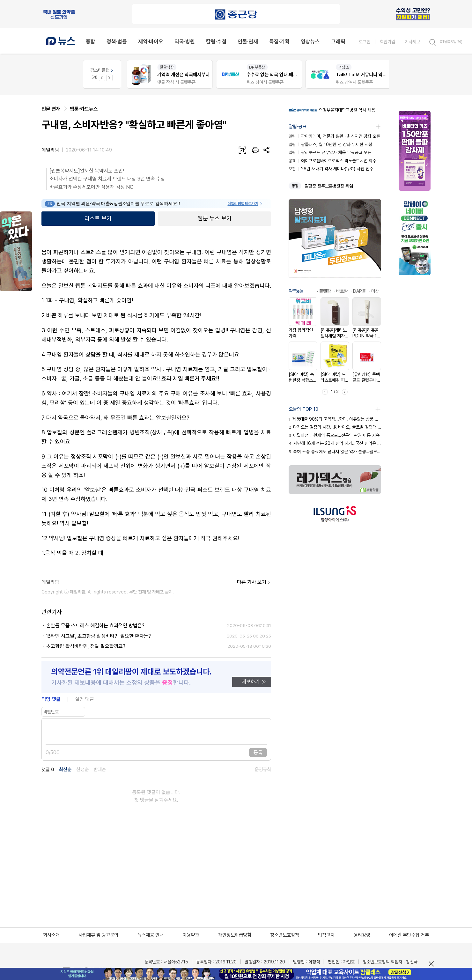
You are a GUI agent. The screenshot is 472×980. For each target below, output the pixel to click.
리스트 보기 (98, 218)
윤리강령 (362, 935)
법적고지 (326, 935)
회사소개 (51, 935)
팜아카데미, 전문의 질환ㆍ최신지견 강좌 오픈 (334, 136)
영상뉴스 (310, 41)
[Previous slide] (102, 78)
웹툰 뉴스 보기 (215, 218)
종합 (91, 41)
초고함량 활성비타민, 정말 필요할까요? (86, 646)
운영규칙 (263, 770)
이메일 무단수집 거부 (409, 935)
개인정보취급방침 (235, 935)
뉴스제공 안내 (151, 935)
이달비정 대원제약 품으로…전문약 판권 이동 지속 (334, 435)
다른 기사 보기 (254, 582)
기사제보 (412, 42)
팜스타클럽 (102, 70)
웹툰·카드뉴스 (84, 109)
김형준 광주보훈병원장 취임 (329, 186)
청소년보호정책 (285, 935)
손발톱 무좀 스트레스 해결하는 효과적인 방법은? (95, 626)
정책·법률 (117, 41)
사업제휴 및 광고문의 (98, 935)
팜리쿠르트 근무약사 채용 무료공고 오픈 (330, 152)
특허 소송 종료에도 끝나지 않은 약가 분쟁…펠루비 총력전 (335, 452)
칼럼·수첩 (216, 41)
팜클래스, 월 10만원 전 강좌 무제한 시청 (330, 144)
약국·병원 (185, 41)
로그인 (365, 42)
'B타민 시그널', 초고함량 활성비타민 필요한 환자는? (99, 636)
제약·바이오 (151, 41)
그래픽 (338, 41)
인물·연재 (248, 41)
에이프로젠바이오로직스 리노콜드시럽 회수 (332, 161)
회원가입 (387, 42)
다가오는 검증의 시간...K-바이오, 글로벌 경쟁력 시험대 (335, 427)
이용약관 (191, 935)
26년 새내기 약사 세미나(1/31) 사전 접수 (331, 169)
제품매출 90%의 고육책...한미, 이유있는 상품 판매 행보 (335, 419)
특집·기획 (279, 41)
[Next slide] (109, 78)
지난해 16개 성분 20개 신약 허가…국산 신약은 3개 (335, 443)
